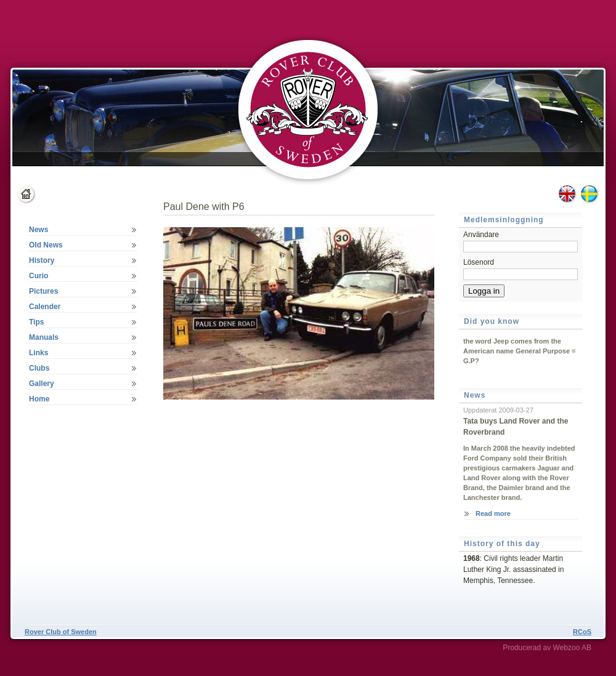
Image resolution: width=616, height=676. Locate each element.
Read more (493, 513)
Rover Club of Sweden (61, 632)
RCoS (582, 632)
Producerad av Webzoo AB (547, 648)
